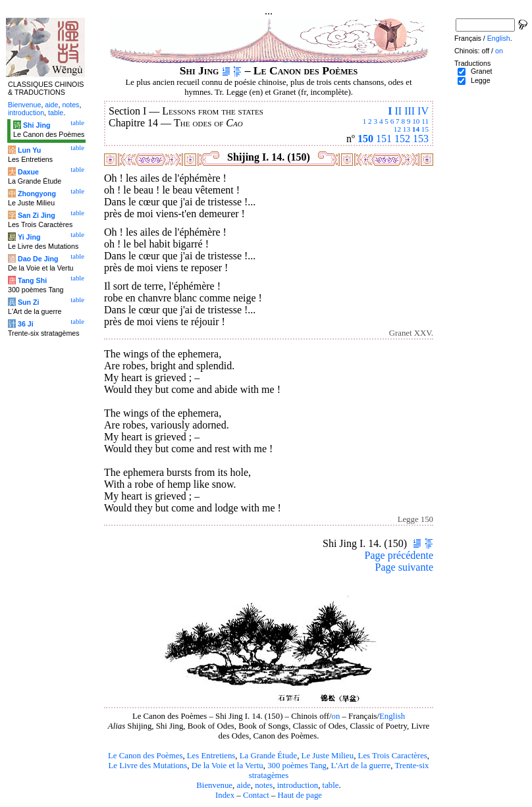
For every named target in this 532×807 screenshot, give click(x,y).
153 (421, 139)
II (398, 111)
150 (365, 139)
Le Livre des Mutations (147, 766)
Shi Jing (37, 125)
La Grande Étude (268, 756)
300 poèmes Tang (297, 766)
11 (425, 121)
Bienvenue (214, 785)
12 (397, 129)
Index (225, 795)
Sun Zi (29, 302)
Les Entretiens (211, 756)
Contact (256, 795)
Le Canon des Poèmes (145, 756)
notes (264, 785)
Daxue (28, 172)
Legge (481, 80)
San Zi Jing (37, 215)
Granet (482, 71)
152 (402, 139)
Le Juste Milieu (328, 756)
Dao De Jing (38, 259)
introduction (298, 785)
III (410, 111)
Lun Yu (29, 150)
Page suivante (404, 567)
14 (416, 129)
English (392, 716)
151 (384, 139)
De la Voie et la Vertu (227, 766)
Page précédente (399, 555)
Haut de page (300, 795)
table (331, 785)
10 (416, 121)
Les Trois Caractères (393, 756)
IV (423, 111)
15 (425, 129)
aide (243, 785)
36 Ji (26, 324)
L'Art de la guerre (360, 766)
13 (407, 129)
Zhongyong (37, 194)
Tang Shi (32, 280)
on (335, 716)
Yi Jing (29, 237)
